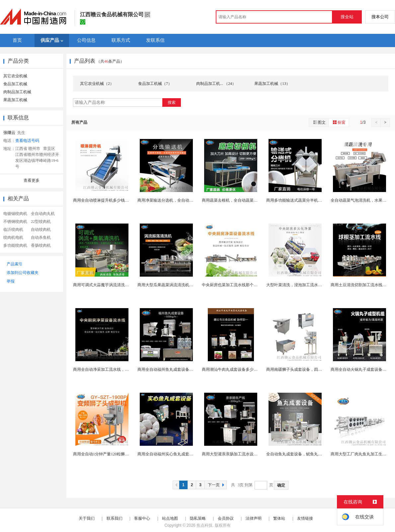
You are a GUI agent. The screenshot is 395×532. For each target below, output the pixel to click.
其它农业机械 (15, 76)
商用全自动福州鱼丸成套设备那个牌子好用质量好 (181, 369)
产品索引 (15, 264)
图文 (319, 122)
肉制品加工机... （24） (216, 84)
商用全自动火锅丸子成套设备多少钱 (362, 369)
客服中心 (142, 518)
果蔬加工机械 (15, 100)
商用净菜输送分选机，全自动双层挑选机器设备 (179, 200)
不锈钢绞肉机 (15, 222)
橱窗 (339, 122)
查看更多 (32, 180)
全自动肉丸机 (43, 214)
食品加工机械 (15, 84)
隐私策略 (198, 518)
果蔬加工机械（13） (272, 84)
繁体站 (279, 518)
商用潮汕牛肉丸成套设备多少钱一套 (234, 369)
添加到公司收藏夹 (23, 273)
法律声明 (254, 518)
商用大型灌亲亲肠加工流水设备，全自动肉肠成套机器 (250, 454)
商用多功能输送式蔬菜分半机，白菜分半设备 (306, 200)
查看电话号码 (27, 141)
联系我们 (115, 518)
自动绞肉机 (41, 230)
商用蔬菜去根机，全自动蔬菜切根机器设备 (240, 200)
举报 (11, 281)
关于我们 (87, 518)
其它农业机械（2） (97, 84)
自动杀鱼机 (41, 237)
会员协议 (226, 518)
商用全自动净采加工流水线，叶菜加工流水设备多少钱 (121, 369)
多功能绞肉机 (15, 245)
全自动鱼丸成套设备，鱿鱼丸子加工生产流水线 (308, 454)
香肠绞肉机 (41, 245)
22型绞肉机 (41, 222)
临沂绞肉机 (13, 230)
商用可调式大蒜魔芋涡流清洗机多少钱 (107, 285)
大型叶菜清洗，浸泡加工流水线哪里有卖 (302, 285)
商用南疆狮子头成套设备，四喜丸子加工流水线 (308, 369)
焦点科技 (204, 525)
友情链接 (305, 518)
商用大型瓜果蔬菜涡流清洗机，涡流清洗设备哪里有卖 (185, 285)
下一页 (217, 485)
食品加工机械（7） (155, 84)
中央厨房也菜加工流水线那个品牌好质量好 (240, 285)
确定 (281, 485)
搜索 (172, 102)
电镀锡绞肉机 (15, 214)
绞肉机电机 (13, 237)
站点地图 (170, 518)
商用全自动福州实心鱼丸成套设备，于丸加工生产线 (183, 454)
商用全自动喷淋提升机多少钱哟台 (103, 200)
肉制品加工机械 (17, 92)
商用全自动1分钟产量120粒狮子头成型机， (111, 454)
